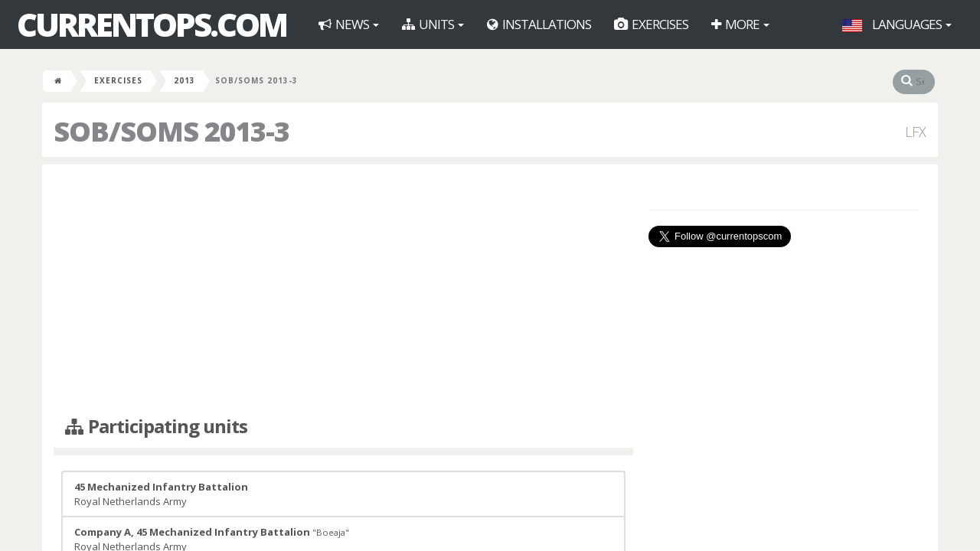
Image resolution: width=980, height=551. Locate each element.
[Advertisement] (343, 287)
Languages (897, 24)
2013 (185, 80)
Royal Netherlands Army (161, 494)
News (349, 24)
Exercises (651, 24)
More (740, 24)
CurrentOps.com (152, 24)
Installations (539, 24)
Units (433, 24)
